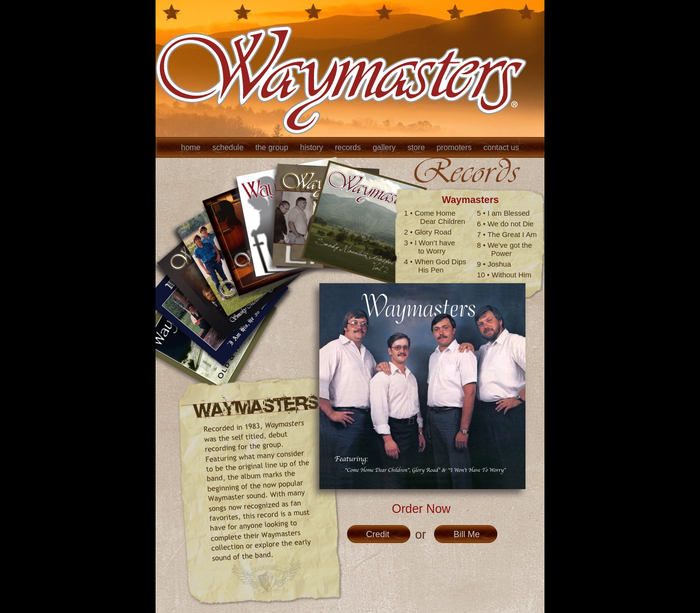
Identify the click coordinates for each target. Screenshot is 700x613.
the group (273, 147)
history (313, 147)
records (349, 147)
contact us (501, 147)
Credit (378, 534)
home (192, 147)
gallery (385, 147)
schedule (229, 147)
